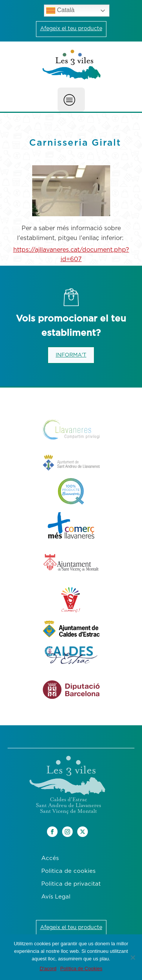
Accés (50, 858)
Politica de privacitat (71, 884)
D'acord (48, 968)
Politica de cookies (68, 871)
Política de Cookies (81, 968)
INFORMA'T (71, 355)
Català (60, 11)
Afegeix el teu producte (71, 29)
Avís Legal (56, 897)
